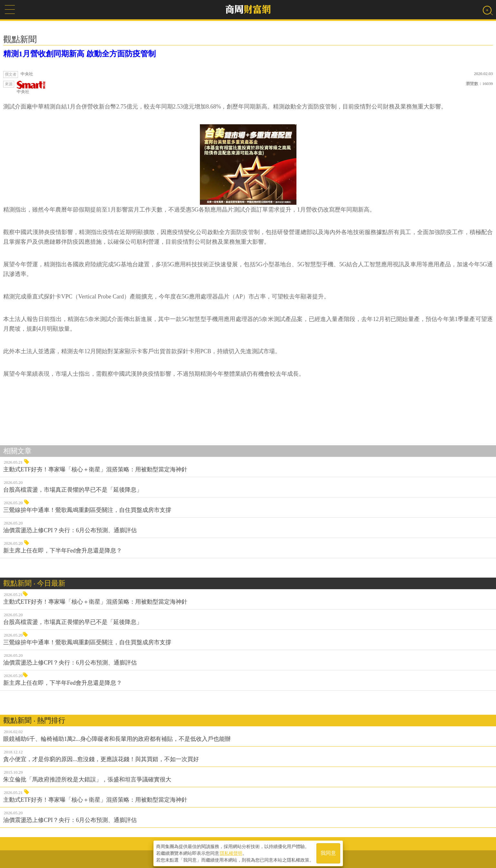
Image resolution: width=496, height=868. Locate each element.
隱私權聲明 (231, 852)
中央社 (31, 87)
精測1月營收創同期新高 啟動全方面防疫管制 (80, 54)
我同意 (328, 852)
